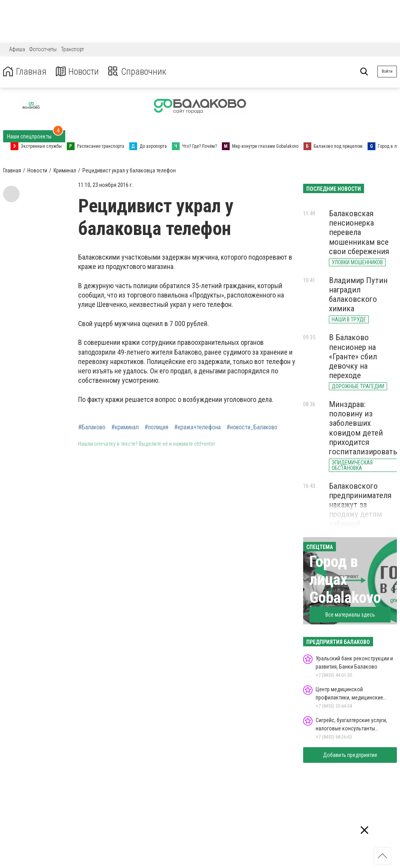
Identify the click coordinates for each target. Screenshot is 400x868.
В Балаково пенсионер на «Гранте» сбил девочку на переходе (353, 356)
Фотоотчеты (43, 49)
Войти (387, 71)
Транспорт (72, 49)
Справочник (138, 72)
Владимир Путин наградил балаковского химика (358, 294)
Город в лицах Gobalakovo (345, 580)
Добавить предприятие (350, 755)
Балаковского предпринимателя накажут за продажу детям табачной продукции (360, 510)
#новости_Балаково (252, 427)
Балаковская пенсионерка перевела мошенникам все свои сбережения (359, 232)
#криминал (125, 427)
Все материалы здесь (350, 615)
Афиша (17, 49)
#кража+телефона (197, 427)
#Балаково (92, 427)
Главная (25, 72)
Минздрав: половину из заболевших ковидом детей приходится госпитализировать (363, 428)
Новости (78, 72)
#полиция (156, 427)
